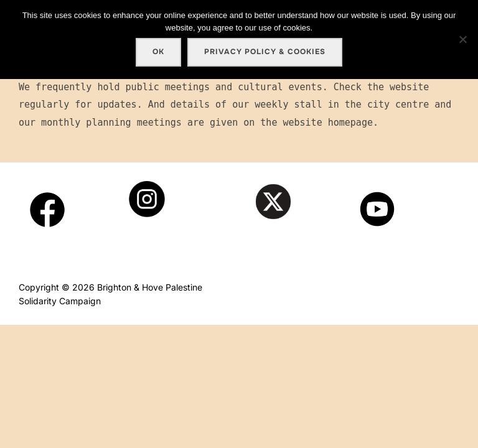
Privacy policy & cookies (265, 52)
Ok (158, 52)
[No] (462, 39)
